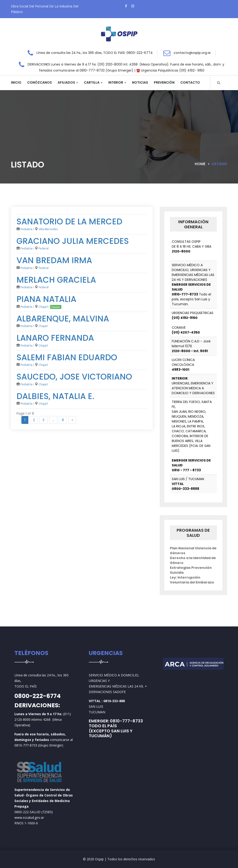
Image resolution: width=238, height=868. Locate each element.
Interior (116, 82)
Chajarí (43, 307)
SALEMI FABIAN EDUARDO (67, 357)
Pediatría (26, 229)
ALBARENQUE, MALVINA (63, 319)
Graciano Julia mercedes (73, 241)
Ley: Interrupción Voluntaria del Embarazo (192, 580)
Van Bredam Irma (54, 260)
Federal (44, 248)
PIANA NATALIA (46, 299)
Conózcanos (40, 82)
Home (200, 164)
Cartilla (92, 82)
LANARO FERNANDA (55, 338)
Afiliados (66, 82)
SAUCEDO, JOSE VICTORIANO (74, 377)
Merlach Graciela (56, 280)
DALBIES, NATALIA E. (55, 396)
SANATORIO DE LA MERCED (69, 221)
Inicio (16, 82)
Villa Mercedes (48, 229)
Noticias (140, 82)
